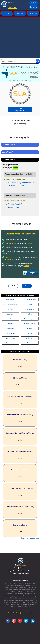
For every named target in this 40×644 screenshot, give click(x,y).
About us (11, 3)
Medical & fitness (30, 324)
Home (27, 286)
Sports (30, 333)
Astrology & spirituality (10, 304)
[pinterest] (20, 621)
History (10, 319)
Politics (30, 328)
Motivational (10, 328)
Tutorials (20, 13)
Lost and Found (27, 571)
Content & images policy (21, 574)
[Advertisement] (20, 38)
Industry (10, 324)
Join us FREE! (13, 8)
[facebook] (8, 621)
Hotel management (30, 319)
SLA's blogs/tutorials (20, 109)
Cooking (30, 304)
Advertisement (10, 300)
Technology (30, 338)
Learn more (31, 243)
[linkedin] (33, 621)
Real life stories (10, 333)
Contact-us (33, 7)
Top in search (10, 343)
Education (10, 314)
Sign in (33, 3)
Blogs (7, 13)
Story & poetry (10, 338)
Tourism (30, 343)
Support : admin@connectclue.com (21, 613)
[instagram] (14, 621)
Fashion (30, 314)
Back (13, 286)
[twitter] (26, 621)
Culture (10, 309)
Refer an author (12, 243)
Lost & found (33, 13)
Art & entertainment (30, 300)
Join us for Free (12, 257)
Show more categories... (30, 538)
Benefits (26, 266)
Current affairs (30, 309)
